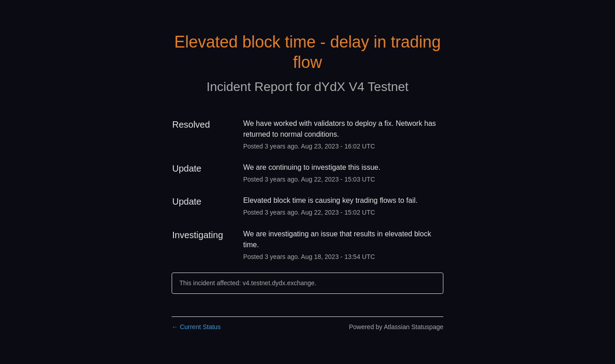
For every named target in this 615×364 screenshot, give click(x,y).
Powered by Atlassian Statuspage (396, 327)
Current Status (196, 327)
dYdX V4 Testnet (361, 87)
